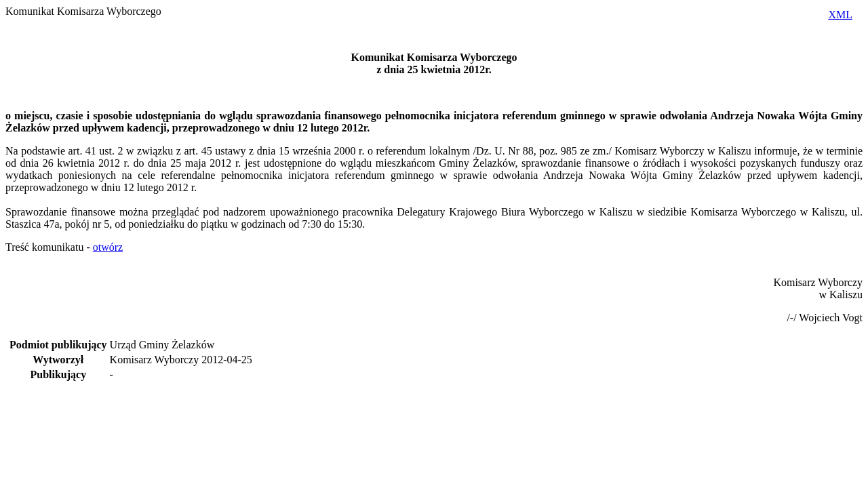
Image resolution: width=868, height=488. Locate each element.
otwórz (108, 247)
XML (840, 15)
